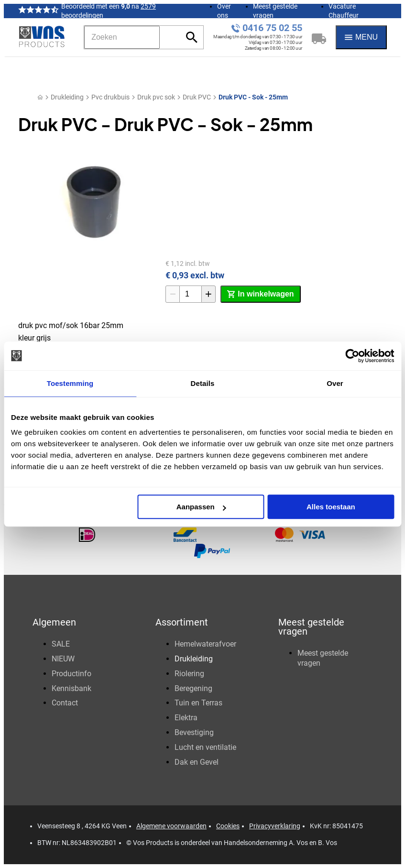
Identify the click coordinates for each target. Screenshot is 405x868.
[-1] (173, 294)
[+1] (208, 294)
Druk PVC (197, 97)
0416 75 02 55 (272, 28)
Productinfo (71, 674)
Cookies (228, 826)
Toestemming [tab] (70, 383)
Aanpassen (201, 507)
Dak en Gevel (197, 762)
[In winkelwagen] (260, 294)
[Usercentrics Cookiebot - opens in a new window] (352, 356)
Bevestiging (194, 732)
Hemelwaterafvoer (205, 644)
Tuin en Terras (198, 703)
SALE (61, 644)
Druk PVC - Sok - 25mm (253, 97)
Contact (65, 703)
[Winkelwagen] (319, 37)
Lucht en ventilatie (205, 747)
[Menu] (361, 37)
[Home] (40, 97)
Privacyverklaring (275, 826)
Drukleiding (67, 97)
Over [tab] (335, 383)
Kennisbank (71, 688)
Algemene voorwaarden (171, 826)
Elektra (186, 718)
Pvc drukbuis (110, 97)
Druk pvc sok (156, 97)
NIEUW (63, 659)
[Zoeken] (122, 37)
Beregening (193, 688)
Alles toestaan (331, 507)
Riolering (189, 674)
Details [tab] (203, 383)
